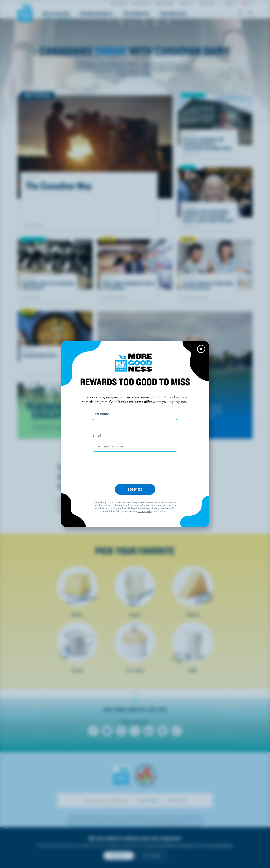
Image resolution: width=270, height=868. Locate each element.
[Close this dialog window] (201, 349)
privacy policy (145, 511)
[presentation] (135, 469)
